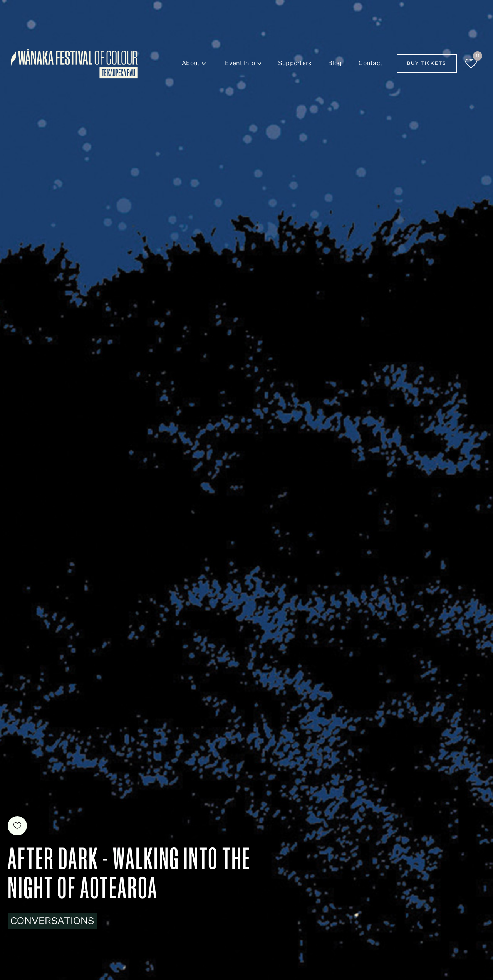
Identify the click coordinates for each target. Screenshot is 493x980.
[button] (193, 64)
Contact (371, 64)
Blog (335, 64)
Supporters (295, 64)
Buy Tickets (427, 64)
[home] (74, 64)
